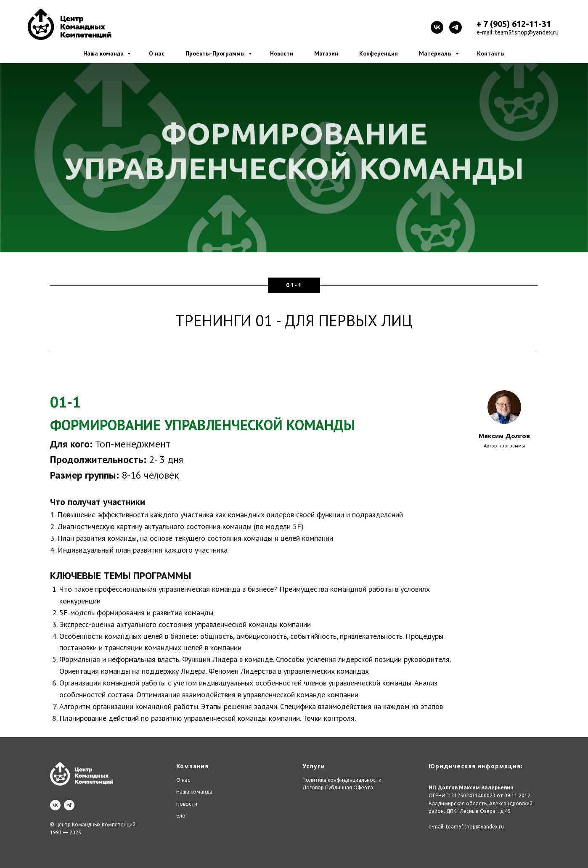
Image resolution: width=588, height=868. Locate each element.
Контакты (491, 53)
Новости (282, 53)
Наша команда (104, 53)
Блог (182, 816)
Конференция (379, 53)
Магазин (326, 53)
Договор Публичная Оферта (338, 787)
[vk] (437, 27)
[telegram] (456, 27)
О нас (157, 53)
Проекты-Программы (216, 53)
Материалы (436, 53)
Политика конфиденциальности (342, 780)
